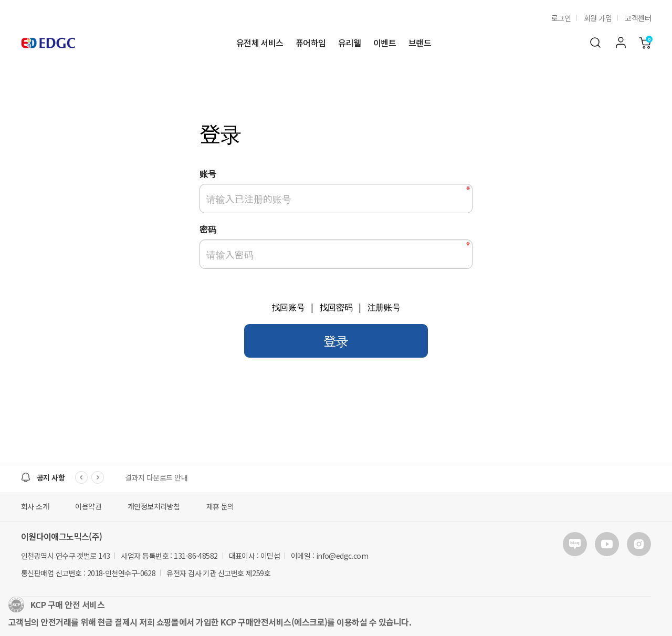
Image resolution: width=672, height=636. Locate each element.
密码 (208, 229)
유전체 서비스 (260, 43)
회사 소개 (35, 506)
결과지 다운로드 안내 (156, 477)
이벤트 (385, 43)
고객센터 (638, 18)
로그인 (561, 18)
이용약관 (88, 506)
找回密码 (336, 307)
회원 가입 (598, 18)
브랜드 (420, 43)
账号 (208, 173)
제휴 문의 (220, 506)
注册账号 (384, 307)
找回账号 (288, 307)
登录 (336, 341)
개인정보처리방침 (154, 506)
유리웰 (349, 43)
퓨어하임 (311, 43)
